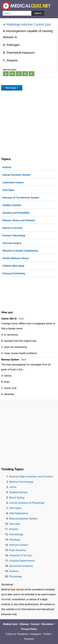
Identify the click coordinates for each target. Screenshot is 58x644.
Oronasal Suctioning (14, 273)
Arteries (14, 529)
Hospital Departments (22, 561)
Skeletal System (18, 492)
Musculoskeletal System (23, 519)
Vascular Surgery (12, 243)
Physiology (15, 576)
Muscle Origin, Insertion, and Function (31, 476)
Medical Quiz (10, 624)
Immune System (19, 545)
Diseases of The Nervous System (21, 198)
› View (21, 319)
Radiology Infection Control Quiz (29, 24)
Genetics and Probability (16, 213)
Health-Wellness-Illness (16, 258)
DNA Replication (19, 513)
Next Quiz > (12, 88)
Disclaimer (48, 624)
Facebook (23, 634)
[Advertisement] (29, 123)
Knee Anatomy (18, 550)
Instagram (36, 634)
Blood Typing (17, 498)
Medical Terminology (21, 482)
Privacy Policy (29, 629)
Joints (13, 487)
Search (38, 13)
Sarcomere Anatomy (21, 566)
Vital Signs (8, 190)
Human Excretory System (16, 175)
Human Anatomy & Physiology (27, 503)
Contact (35, 624)
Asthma (7, 167)
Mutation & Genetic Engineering (20, 251)
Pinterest (29, 639)
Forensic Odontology (14, 236)
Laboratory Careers (13, 182)
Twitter (47, 634)
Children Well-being (13, 266)
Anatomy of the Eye (20, 555)
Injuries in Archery (13, 228)
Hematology (16, 534)
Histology (15, 540)
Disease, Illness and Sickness (19, 220)
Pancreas (15, 524)
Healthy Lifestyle (12, 205)
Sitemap (24, 624)
